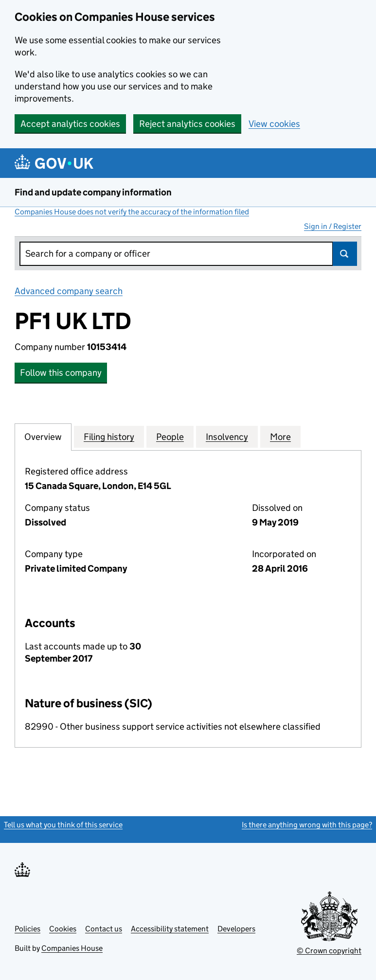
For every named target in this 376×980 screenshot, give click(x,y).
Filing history (109, 437)
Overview (43, 437)
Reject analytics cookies (187, 124)
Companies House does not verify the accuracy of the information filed (132, 212)
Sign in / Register (333, 226)
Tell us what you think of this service (63, 825)
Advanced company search (69, 291)
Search (345, 254)
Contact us (104, 929)
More (280, 437)
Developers (236, 929)
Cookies (63, 929)
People (170, 437)
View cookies (274, 124)
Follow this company (61, 373)
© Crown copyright (329, 951)
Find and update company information (93, 192)
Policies (27, 929)
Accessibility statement (170, 929)
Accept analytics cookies (70, 124)
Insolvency (227, 437)
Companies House (72, 948)
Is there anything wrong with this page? (307, 825)
